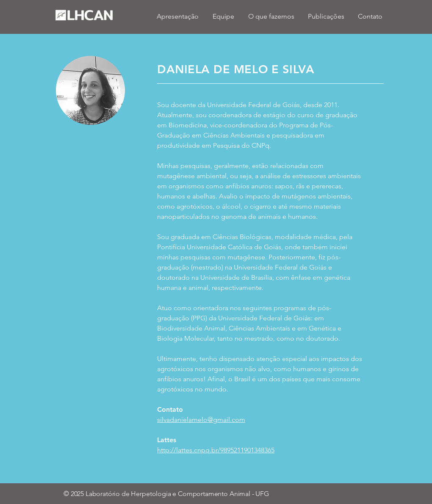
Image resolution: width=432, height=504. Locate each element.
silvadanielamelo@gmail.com (201, 420)
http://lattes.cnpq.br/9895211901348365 (216, 450)
